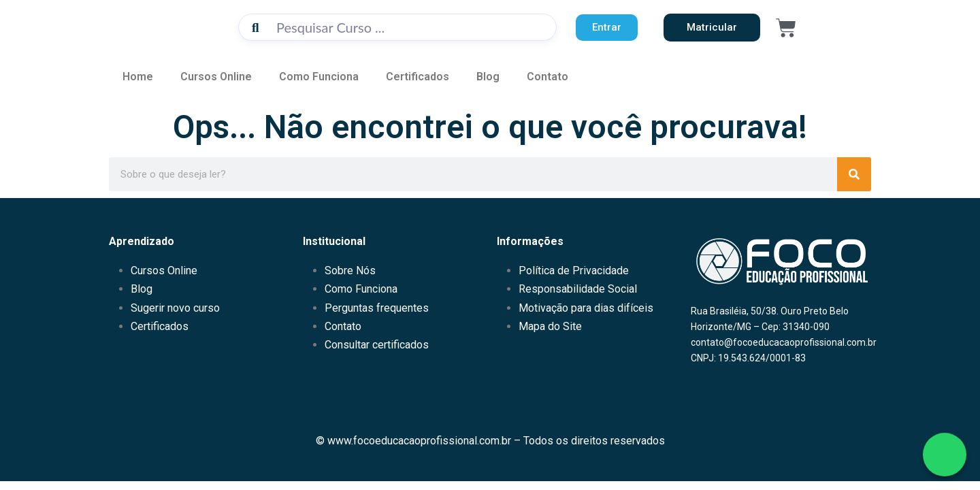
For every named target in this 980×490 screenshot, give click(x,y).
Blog (488, 77)
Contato (548, 77)
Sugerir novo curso (175, 308)
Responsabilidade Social (578, 289)
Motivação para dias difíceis (586, 308)
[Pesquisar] (854, 174)
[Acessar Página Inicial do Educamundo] (166, 26)
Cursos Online (216, 77)
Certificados (418, 77)
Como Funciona (319, 77)
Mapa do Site (550, 326)
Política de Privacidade (574, 271)
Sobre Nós (350, 271)
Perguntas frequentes (377, 308)
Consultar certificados (377, 345)
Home (138, 77)
